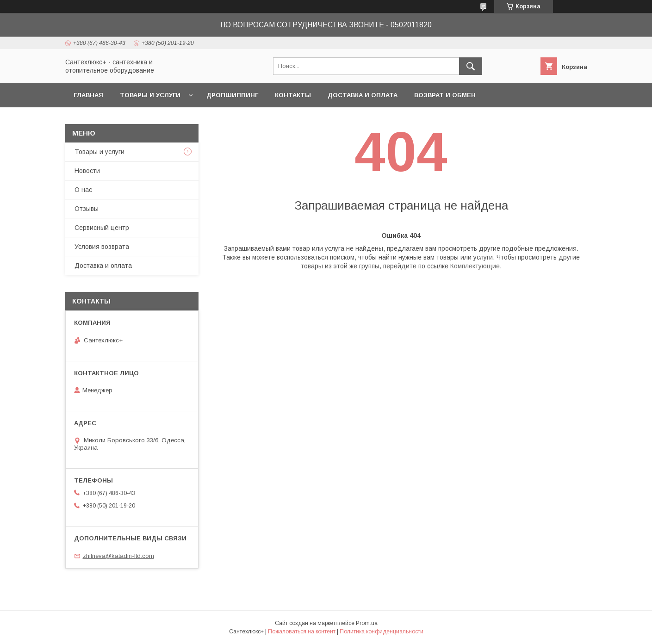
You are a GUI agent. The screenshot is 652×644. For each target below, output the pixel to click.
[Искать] (471, 66)
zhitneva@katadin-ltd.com (118, 556)
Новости (87, 171)
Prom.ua (367, 623)
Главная (88, 95)
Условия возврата (102, 247)
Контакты (293, 95)
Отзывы (87, 209)
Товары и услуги (150, 95)
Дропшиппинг (232, 95)
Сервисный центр (102, 228)
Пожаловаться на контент (302, 632)
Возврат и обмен (445, 95)
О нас (83, 190)
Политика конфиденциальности (382, 632)
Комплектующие (475, 266)
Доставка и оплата (363, 95)
